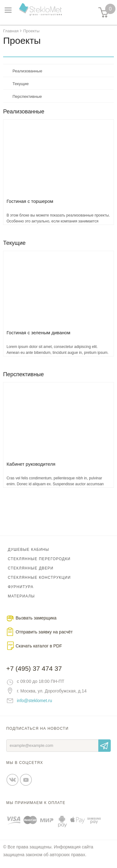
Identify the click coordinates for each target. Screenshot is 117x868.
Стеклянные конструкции (39, 578)
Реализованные (27, 71)
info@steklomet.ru (34, 701)
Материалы (21, 596)
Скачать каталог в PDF (39, 646)
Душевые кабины (28, 550)
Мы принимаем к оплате (36, 803)
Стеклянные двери (31, 568)
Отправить (105, 746)
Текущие (21, 84)
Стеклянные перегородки (39, 559)
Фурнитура (21, 587)
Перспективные (27, 96)
